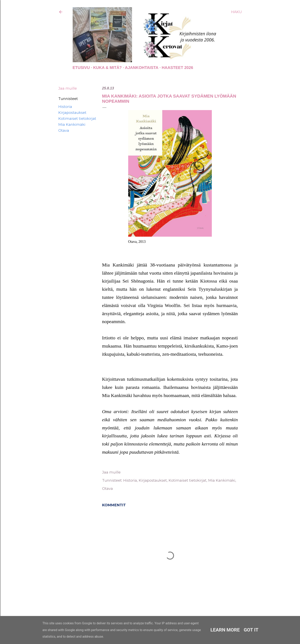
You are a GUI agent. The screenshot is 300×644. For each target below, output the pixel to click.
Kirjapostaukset (72, 113)
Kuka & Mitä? (107, 68)
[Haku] (236, 12)
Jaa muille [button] (68, 88)
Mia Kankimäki (72, 125)
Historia (65, 107)
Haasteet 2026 (177, 68)
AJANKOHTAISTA (142, 68)
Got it (251, 630)
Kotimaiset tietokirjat (77, 119)
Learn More (225, 630)
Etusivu (81, 68)
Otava (64, 131)
